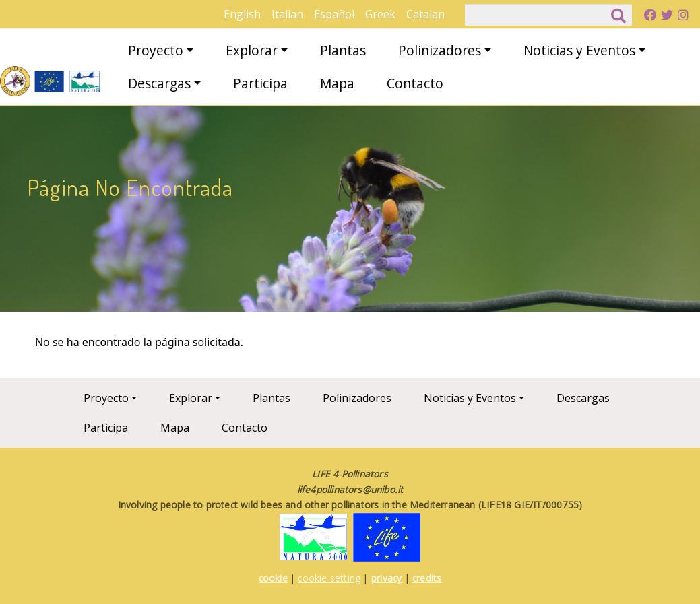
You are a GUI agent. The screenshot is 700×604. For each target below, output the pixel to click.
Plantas (343, 50)
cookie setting (329, 578)
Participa (260, 83)
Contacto (415, 83)
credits (427, 578)
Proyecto (156, 50)
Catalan (425, 14)
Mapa (337, 83)
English (242, 14)
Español (334, 14)
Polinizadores (440, 50)
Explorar (252, 50)
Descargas (159, 83)
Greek (380, 14)
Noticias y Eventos (579, 50)
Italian (287, 14)
